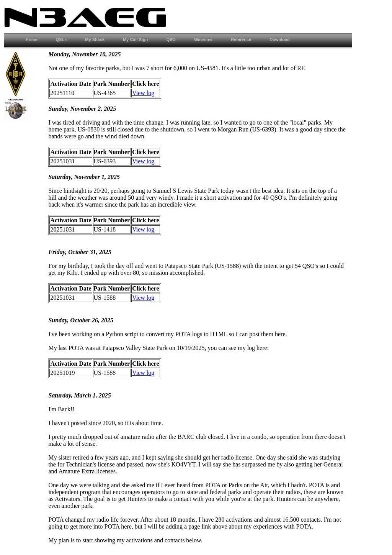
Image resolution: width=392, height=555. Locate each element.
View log (143, 93)
